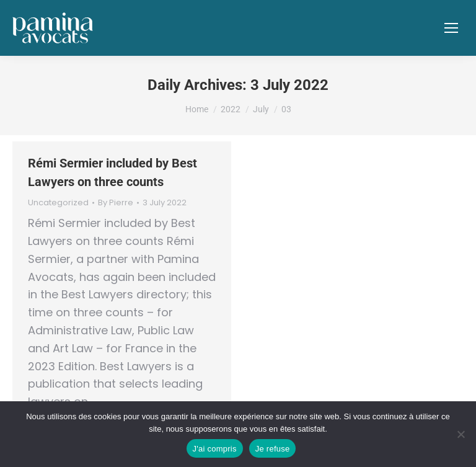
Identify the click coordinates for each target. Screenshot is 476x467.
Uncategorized (58, 202)
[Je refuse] (461, 434)
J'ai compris (215, 449)
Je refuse (273, 449)
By (116, 203)
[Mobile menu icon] (451, 28)
